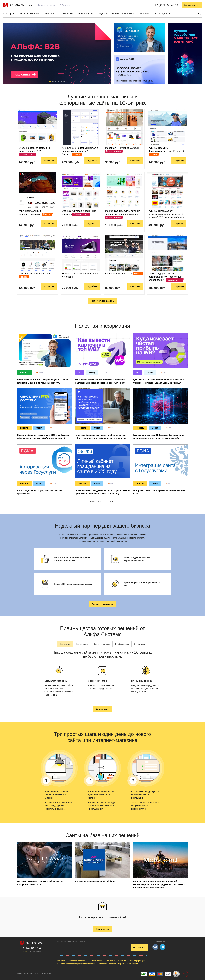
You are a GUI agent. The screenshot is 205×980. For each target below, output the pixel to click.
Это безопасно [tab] (122, 644)
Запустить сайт (103, 709)
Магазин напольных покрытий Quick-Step (96, 881)
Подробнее (49, 161)
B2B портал (9, 14)
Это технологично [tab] (102, 644)
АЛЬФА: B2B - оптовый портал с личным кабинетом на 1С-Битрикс (80, 151)
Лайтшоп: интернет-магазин (34, 274)
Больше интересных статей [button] (102, 502)
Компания (145, 14)
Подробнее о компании (103, 604)
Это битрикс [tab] (140, 644)
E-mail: (31, 951)
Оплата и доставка (78, 961)
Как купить (62, 961)
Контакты (111, 961)
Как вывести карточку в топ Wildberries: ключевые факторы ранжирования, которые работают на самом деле (102, 383)
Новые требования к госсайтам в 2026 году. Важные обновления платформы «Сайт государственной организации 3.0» (43, 438)
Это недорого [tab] (82, 644)
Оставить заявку (192, 5)
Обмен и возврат (96, 961)
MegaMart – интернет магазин (122, 148)
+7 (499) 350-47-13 (166, 5)
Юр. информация (137, 961)
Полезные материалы (124, 14)
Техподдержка (162, 14)
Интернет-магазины (30, 14)
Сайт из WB (67, 14)
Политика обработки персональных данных (76, 964)
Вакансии (122, 961)
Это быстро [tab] (65, 644)
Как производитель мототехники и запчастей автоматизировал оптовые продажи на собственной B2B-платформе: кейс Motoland (159, 884)
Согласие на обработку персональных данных (118, 964)
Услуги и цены (85, 14)
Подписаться (139, 947)
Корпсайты (51, 14)
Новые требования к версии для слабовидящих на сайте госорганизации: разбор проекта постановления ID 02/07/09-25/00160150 (102, 438)
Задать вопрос (103, 929)
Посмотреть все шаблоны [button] (102, 301)
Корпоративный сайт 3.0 (119, 274)
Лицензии (103, 14)
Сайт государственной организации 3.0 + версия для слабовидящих (165, 277)
